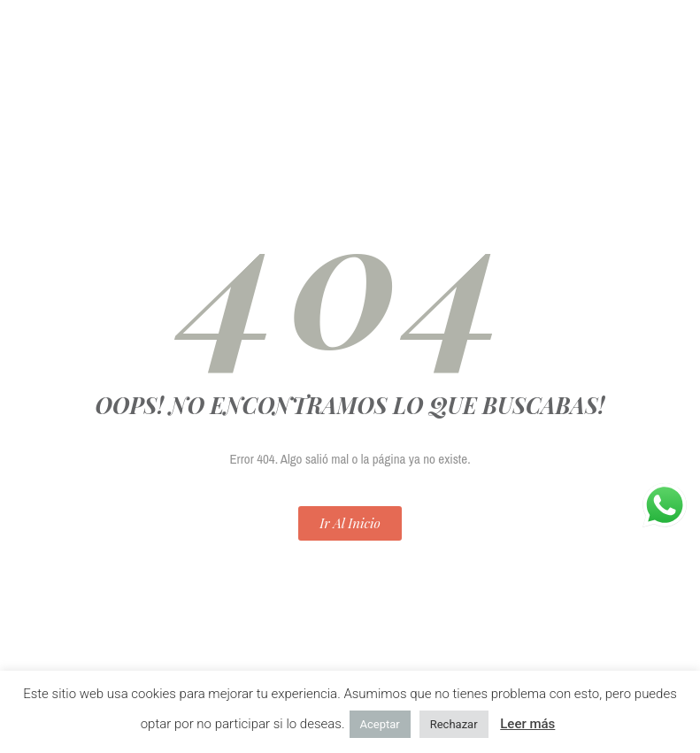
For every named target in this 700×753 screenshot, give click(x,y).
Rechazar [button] (454, 724)
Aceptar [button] (380, 724)
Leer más (527, 724)
